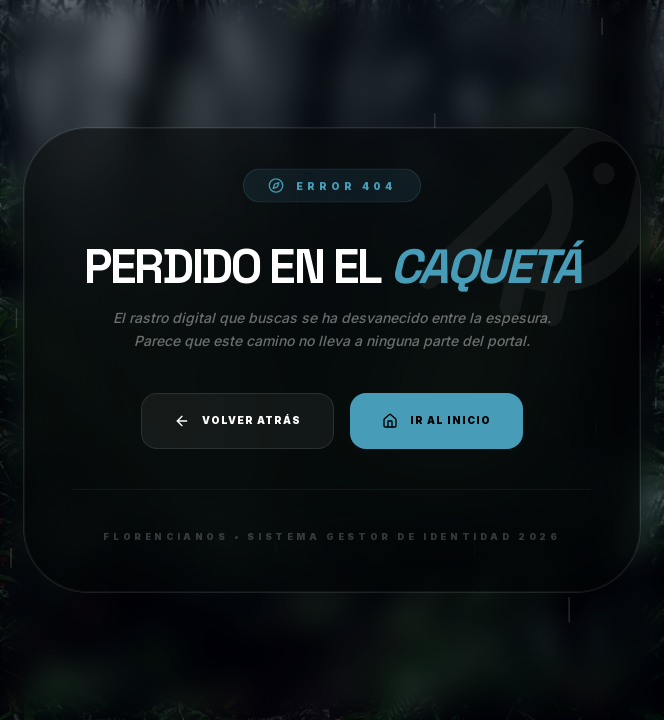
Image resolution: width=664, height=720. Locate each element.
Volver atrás (237, 421)
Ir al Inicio (436, 421)
